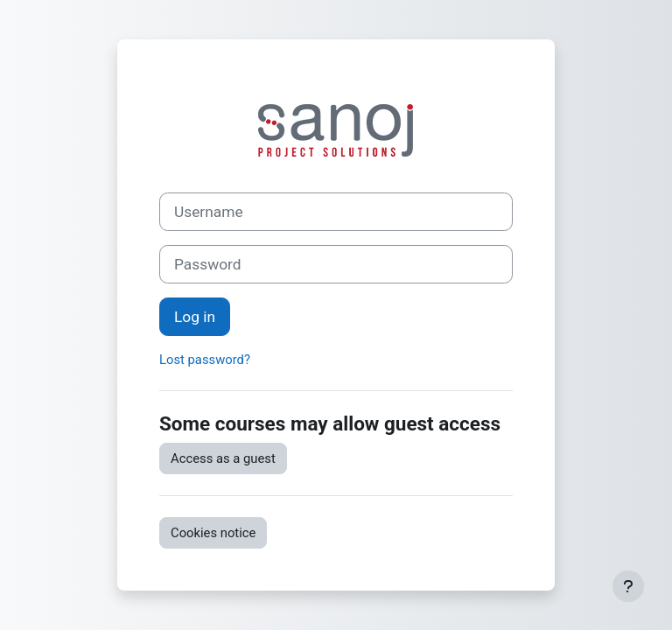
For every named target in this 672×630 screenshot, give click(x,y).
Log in (195, 317)
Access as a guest (223, 458)
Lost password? (205, 360)
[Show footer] (628, 586)
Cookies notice (213, 533)
